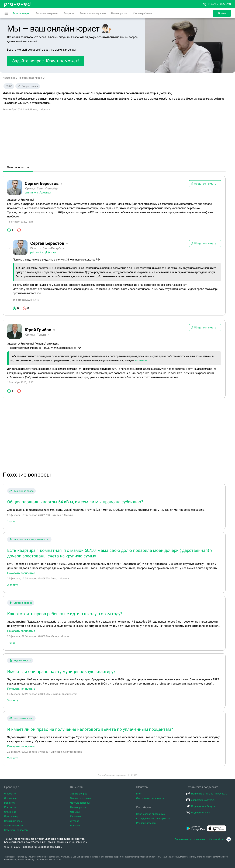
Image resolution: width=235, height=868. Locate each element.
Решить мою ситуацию (93, 13)
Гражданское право (30, 78)
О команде (10, 798)
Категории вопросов (16, 830)
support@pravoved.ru (201, 800)
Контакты (10, 807)
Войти (222, 13)
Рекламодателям (146, 823)
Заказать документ (47, 13)
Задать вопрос (21, 13)
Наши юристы (119, 13)
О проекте (10, 794)
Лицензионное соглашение (190, 839)
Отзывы (75, 812)
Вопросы (69, 13)
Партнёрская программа (151, 814)
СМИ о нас (10, 812)
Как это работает (143, 13)
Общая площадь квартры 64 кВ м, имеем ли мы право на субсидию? (75, 502)
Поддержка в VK (198, 813)
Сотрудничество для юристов (153, 818)
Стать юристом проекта (150, 798)
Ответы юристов (18, 167)
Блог (139, 794)
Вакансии (10, 803)
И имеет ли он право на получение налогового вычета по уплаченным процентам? (90, 729)
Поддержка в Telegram (202, 806)
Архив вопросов (13, 825)
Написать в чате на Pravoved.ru (207, 794)
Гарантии (76, 816)
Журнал (75, 821)
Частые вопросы (80, 803)
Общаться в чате (203, 184)
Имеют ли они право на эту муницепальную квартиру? (61, 672)
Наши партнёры (13, 821)
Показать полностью (21, 573)
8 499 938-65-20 (217, 4)
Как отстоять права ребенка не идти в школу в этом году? (65, 614)
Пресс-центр (11, 816)
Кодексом (141, 360)
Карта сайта (216, 839)
